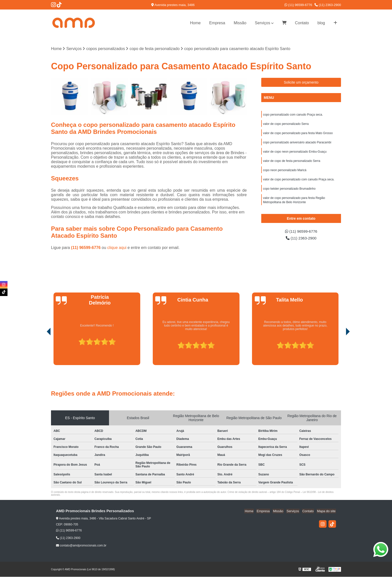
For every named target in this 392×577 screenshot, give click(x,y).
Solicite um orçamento (301, 83)
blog (321, 23)
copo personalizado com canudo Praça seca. (293, 115)
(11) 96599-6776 (298, 5)
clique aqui (117, 248)
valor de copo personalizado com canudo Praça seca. (299, 181)
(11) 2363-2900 (328, 5)
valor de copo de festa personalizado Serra (292, 162)
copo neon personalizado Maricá (285, 172)
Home (195, 23)
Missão (240, 23)
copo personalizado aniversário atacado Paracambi (297, 143)
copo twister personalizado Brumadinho (289, 191)
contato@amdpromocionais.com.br (81, 546)
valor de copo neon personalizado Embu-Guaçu (295, 153)
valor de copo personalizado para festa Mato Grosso (298, 134)
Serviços (262, 23)
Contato (302, 23)
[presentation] (42, 351)
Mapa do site (326, 511)
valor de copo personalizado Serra (286, 124)
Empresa (217, 23)
